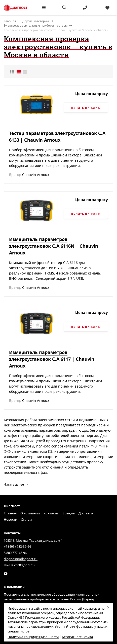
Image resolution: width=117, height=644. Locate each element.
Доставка (86, 513)
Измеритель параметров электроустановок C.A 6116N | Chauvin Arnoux (54, 246)
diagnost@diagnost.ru (21, 559)
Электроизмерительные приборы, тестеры (36, 25)
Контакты (51, 513)
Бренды (69, 513)
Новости (10, 519)
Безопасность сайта (77, 637)
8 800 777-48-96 (15, 553)
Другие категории (36, 21)
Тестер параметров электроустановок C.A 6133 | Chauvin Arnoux (57, 136)
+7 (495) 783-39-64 (17, 546)
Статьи (26, 519)
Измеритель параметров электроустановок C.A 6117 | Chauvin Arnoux (52, 359)
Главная (10, 513)
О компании (30, 513)
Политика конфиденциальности (33, 637)
